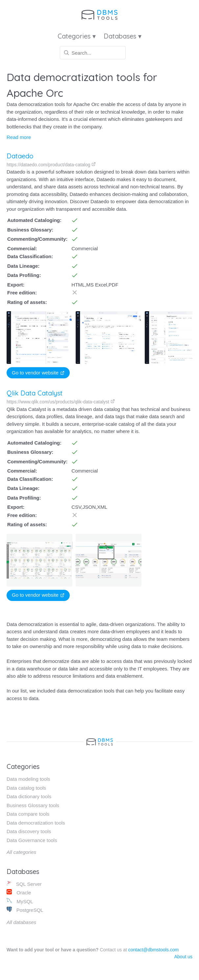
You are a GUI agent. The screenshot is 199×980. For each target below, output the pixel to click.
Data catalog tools (26, 788)
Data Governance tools (32, 840)
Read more (19, 137)
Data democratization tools (36, 823)
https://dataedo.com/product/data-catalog (51, 165)
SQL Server (24, 884)
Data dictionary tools (29, 796)
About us (183, 957)
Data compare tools (28, 814)
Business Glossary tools (33, 805)
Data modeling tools (28, 779)
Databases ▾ (123, 36)
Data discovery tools (29, 831)
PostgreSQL (25, 910)
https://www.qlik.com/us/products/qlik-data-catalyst (61, 402)
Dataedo (20, 156)
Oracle (19, 892)
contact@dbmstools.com (154, 950)
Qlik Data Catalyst (35, 393)
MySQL (20, 901)
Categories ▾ (77, 36)
